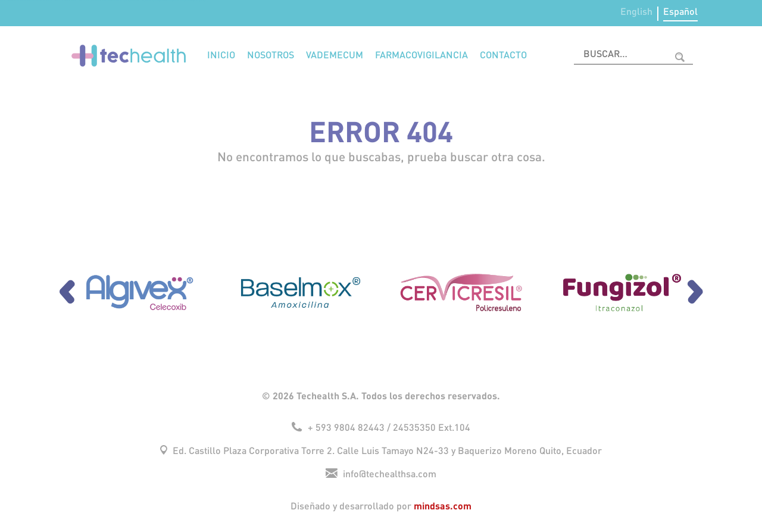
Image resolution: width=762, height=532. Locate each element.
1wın (75, 0)
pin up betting (35, 0)
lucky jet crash (177, 0)
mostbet (52, 0)
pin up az (64, 0)
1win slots (26, 0)
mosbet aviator (136, 0)
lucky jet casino (157, 0)
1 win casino (18, 0)
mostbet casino (108, 0)
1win (146, 0)
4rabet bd (182, 0)
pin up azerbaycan (168, 0)
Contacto (503, 56)
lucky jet (99, 0)
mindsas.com (443, 506)
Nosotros (271, 56)
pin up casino (72, 0)
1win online (118, 0)
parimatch (14, 0)
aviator (8, 0)
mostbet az (152, 0)
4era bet (2, 0)
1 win (174, 0)
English (636, 12)
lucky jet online (40, 0)
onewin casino (197, 0)
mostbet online (142, 0)
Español (680, 12)
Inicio (221, 56)
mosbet (5, 0)
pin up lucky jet (30, 0)
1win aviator (45, 0)
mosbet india (187, 0)
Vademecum (335, 56)
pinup (11, 0)
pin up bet (67, 0)
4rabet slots (95, 0)
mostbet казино (122, 0)
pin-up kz (82, 0)
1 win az (22, 0)
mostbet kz (78, 0)
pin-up (193, 0)
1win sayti (132, 0)
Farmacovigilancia (421, 56)
